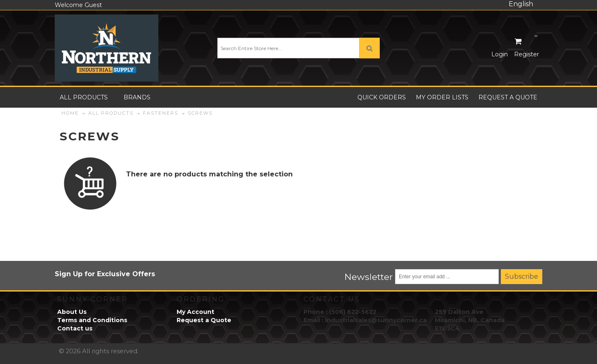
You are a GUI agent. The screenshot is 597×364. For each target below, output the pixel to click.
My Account (195, 312)
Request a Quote (204, 320)
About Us (72, 312)
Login (500, 54)
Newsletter (369, 277)
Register (527, 54)
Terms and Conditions (92, 320)
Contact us (75, 328)
